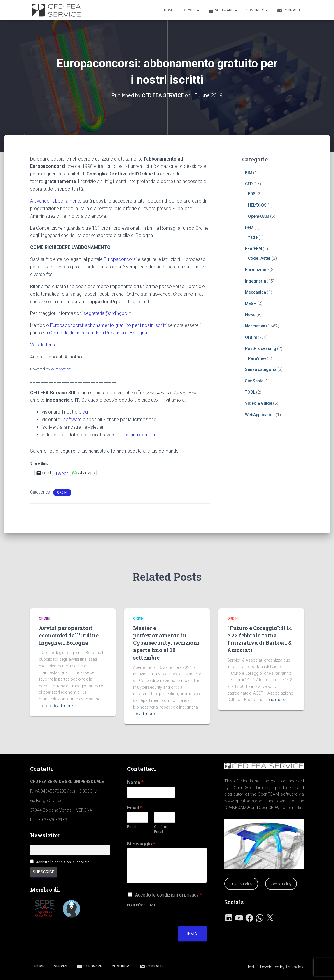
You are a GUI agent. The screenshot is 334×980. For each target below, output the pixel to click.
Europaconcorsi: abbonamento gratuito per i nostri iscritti (108, 325)
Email (135, 808)
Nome (135, 782)
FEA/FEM (253, 248)
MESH (251, 303)
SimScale (254, 381)
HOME (169, 10)
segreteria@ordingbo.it (107, 313)
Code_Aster (259, 258)
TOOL (250, 392)
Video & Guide (259, 403)
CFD (249, 184)
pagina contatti (140, 434)
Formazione (257, 270)
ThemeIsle (295, 967)
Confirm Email (161, 829)
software (72, 420)
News (250, 315)
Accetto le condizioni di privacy (168, 895)
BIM (249, 172)
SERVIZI (191, 10)
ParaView (257, 358)
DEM (249, 227)
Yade (253, 237)
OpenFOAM (259, 216)
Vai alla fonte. (44, 345)
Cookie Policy (281, 884)
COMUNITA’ (257, 10)
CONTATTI (288, 11)
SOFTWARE (223, 11)
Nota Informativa (141, 905)
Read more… (64, 706)
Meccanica (256, 292)
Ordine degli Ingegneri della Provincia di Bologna (98, 333)
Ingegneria (256, 281)
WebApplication (260, 414)
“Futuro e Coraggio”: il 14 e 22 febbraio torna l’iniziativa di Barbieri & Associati (260, 639)
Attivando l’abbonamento (56, 201)
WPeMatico (61, 369)
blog (83, 412)
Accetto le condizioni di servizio (63, 862)
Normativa (255, 326)
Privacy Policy (241, 884)
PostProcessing (261, 348)
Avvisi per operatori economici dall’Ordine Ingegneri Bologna (69, 635)
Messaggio (141, 844)
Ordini (62, 492)
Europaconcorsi (120, 259)
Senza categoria (261, 369)
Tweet (62, 473)
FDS (252, 193)
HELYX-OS (257, 205)
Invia (192, 934)
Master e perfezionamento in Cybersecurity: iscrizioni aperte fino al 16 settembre (166, 643)
